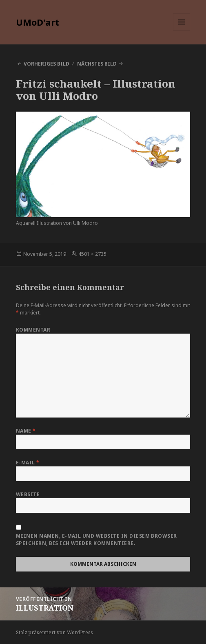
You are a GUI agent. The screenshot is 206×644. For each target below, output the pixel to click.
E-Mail (28, 463)
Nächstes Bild (97, 64)
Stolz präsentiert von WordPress (54, 632)
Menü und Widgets (182, 30)
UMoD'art (38, 22)
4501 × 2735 (92, 254)
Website (28, 494)
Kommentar (33, 330)
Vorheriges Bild (47, 64)
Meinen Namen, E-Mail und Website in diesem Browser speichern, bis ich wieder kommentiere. (96, 540)
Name (26, 431)
